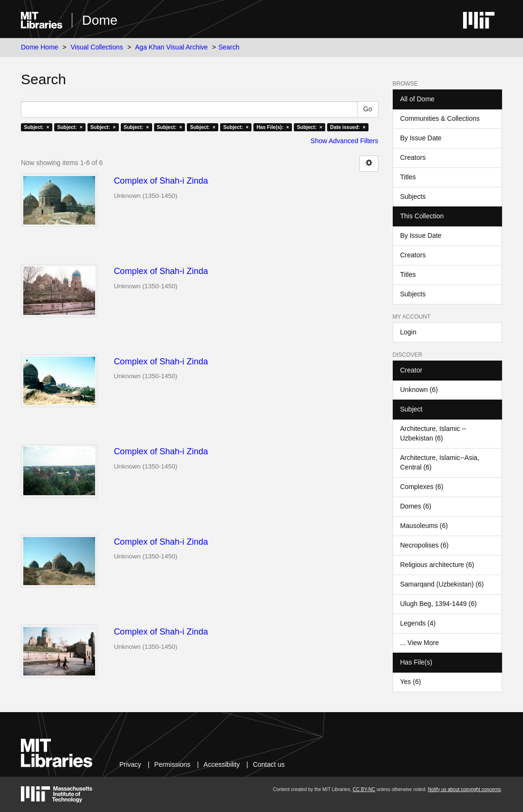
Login (408, 332)
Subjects (413, 196)
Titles (408, 177)
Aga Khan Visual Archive (171, 47)
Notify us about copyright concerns (464, 789)
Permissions (172, 764)
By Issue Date (421, 138)
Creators (413, 157)
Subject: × (36, 127)
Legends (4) (418, 623)
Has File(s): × (273, 127)
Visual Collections (97, 47)
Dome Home (40, 47)
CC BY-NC (364, 789)
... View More (420, 643)
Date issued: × (348, 127)
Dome (100, 20)
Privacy (130, 764)
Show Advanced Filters (344, 141)
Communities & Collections (440, 118)
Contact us (269, 764)
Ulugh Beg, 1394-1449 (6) (439, 604)
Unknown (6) (419, 390)
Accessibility (222, 764)
